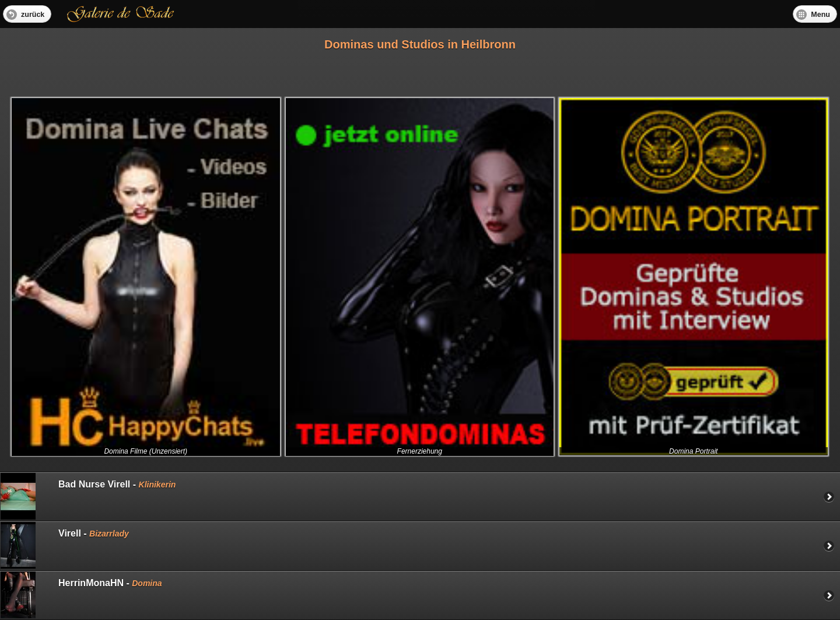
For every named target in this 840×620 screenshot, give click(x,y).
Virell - (65, 545)
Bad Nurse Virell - (88, 496)
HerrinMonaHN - (81, 595)
